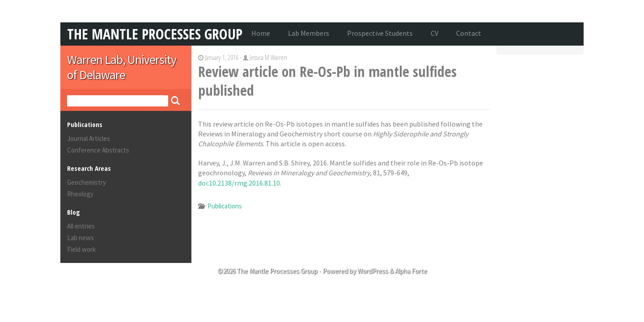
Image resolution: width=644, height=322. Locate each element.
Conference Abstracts (98, 150)
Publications (225, 206)
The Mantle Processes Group (155, 34)
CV (434, 33)
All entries (81, 226)
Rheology (80, 194)
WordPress (373, 271)
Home (261, 33)
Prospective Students (380, 33)
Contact (469, 33)
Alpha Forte (411, 271)
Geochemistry (87, 182)
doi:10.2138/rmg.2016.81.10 (239, 183)
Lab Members (309, 33)
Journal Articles (89, 138)
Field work (81, 249)
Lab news (80, 238)
